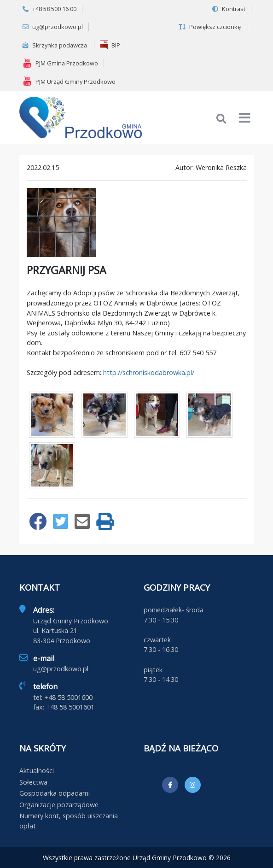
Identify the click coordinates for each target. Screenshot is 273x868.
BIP (110, 45)
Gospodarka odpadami (55, 793)
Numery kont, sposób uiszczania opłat (69, 821)
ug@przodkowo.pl (53, 27)
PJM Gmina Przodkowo (60, 63)
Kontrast (229, 9)
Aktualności (37, 771)
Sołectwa (33, 782)
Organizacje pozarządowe (59, 805)
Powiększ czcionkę (210, 27)
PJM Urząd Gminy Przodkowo (69, 81)
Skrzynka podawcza (55, 45)
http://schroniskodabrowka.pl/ (149, 372)
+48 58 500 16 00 (49, 9)
